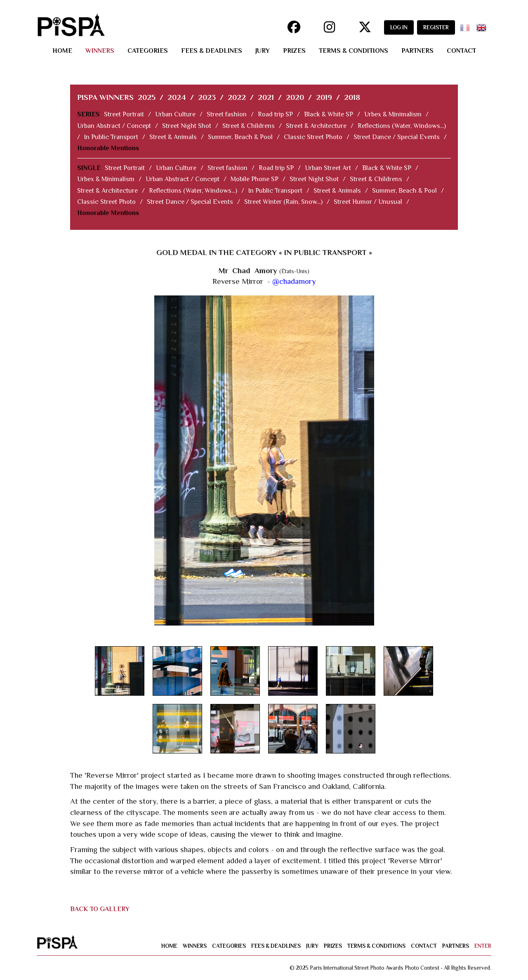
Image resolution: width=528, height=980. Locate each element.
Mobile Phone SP (255, 179)
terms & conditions (354, 51)
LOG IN (399, 27)
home (62, 51)
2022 (237, 97)
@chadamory (294, 281)
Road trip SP (275, 114)
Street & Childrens (249, 126)
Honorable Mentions (108, 148)
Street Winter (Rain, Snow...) (283, 202)
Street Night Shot (187, 126)
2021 (266, 97)
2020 (295, 97)
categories (148, 51)
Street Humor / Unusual (368, 202)
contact (461, 51)
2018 (352, 97)
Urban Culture (175, 114)
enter (483, 946)
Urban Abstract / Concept (114, 126)
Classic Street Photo (313, 137)
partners (417, 51)
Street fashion (227, 114)
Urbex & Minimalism (393, 114)
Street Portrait (124, 114)
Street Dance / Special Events (397, 137)
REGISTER (436, 27)
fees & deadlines (212, 51)
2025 (147, 97)
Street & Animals (173, 137)
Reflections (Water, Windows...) (402, 126)
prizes (294, 51)
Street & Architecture (316, 126)
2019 (324, 97)
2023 (207, 97)
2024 (177, 97)
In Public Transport (111, 137)
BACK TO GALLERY (100, 909)
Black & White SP (329, 114)
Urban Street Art (328, 168)
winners (100, 51)
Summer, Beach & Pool (240, 137)
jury (263, 51)
